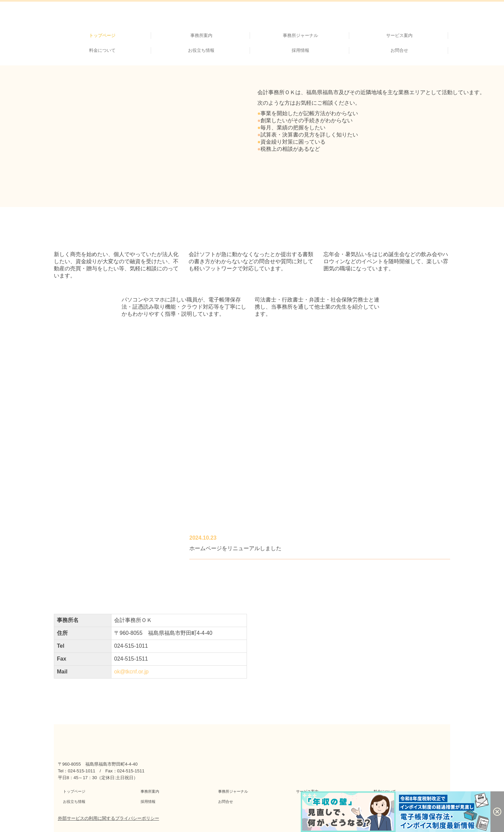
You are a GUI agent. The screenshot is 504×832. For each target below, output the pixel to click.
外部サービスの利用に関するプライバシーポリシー (109, 818)
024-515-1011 (131, 646)
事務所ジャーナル (300, 35)
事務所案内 (201, 35)
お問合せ (399, 50)
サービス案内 (399, 35)
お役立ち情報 (201, 50)
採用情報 (300, 50)
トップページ (102, 35)
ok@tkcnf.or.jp (131, 672)
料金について (102, 50)
